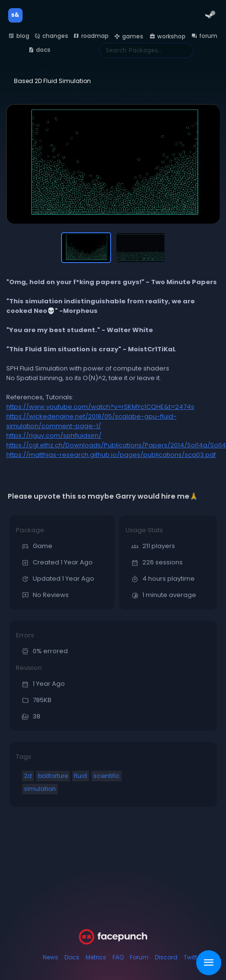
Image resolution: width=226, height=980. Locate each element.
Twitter (193, 957)
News (50, 957)
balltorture (53, 776)
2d (28, 776)
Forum (139, 957)
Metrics (96, 957)
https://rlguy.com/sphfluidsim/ (54, 436)
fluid (81, 776)
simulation (40, 789)
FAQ (118, 957)
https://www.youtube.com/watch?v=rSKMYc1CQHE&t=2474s (100, 407)
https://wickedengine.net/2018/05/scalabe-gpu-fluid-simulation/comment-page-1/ (91, 421)
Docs (72, 957)
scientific (107, 776)
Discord (166, 957)
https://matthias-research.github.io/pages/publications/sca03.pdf (111, 455)
